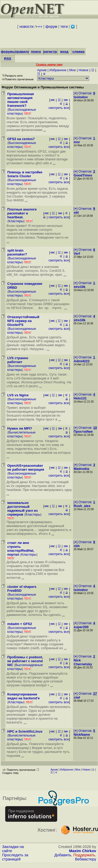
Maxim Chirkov (83, 851)
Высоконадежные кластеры (22, 111)
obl (76, 212)
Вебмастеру (86, 859)
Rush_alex (82, 506)
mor (77, 142)
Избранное (58, 70)
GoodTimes (83, 175)
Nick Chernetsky (83, 662)
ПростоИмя (83, 432)
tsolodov (81, 97)
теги (64, 27)
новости (27, 27)
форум (51, 27)
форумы (8, 52)
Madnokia (81, 469)
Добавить (63, 855)
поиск (36, 52)
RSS (8, 59)
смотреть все (59, 108)
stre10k (80, 287)
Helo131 (80, 398)
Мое (72, 70)
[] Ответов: (84, 93)
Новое (83, 70)
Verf (77, 254)
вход (64, 52)
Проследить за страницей (15, 857)
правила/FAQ (26, 52)
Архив (42, 70)
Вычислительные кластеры (21, 434)
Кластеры (16, 221)
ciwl (77, 697)
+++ (39, 27)
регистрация (54, 52)
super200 (81, 627)
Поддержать (84, 855)
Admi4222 (81, 361)
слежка (79, 52)
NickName (82, 735)
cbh (77, 546)
